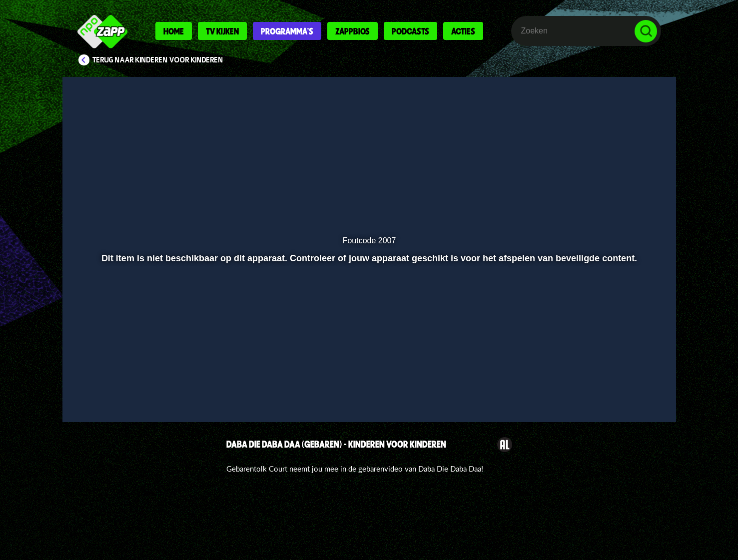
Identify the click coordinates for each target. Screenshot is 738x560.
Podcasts (410, 31)
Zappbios (353, 31)
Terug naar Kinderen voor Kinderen (158, 60)
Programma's (287, 31)
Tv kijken (222, 31)
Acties (463, 31)
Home (174, 31)
